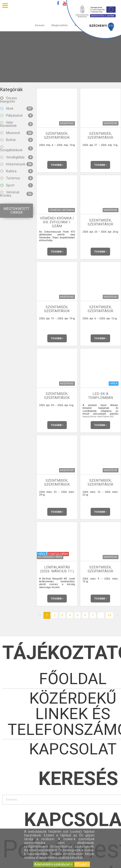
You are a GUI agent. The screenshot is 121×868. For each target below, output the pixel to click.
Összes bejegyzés (8, 100)
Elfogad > (82, 864)
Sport (17, 185)
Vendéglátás (17, 157)
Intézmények (17, 164)
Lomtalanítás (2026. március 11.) (57, 569)
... (101, 615)
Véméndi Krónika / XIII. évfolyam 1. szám (57, 222)
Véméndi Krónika (16, 194)
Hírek (17, 109)
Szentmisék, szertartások (57, 136)
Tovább (57, 165)
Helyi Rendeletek (16, 124)
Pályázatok (17, 115)
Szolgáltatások (16, 148)
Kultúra (17, 171)
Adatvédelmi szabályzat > (53, 864)
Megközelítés (60, 21)
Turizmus (17, 178)
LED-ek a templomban (100, 396)
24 (109, 615)
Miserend (17, 133)
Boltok (17, 140)
